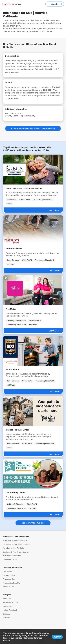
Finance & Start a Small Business (17, 544)
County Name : (13, 116)
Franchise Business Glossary (15, 540)
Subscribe (7, 618)
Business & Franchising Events (16, 552)
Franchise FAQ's (10, 560)
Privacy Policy (9, 575)
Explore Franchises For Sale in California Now (33, 128)
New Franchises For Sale (13, 548)
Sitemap (7, 614)
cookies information (24, 638)
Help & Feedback (10, 610)
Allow (57, 637)
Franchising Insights (12, 583)
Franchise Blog (9, 579)
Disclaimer (8, 571)
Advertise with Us (11, 602)
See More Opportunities (33, 523)
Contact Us (8, 606)
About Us (7, 598)
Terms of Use (9, 587)
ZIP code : (10, 113)
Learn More (54, 210)
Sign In (55, 4)
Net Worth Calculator (12, 556)
